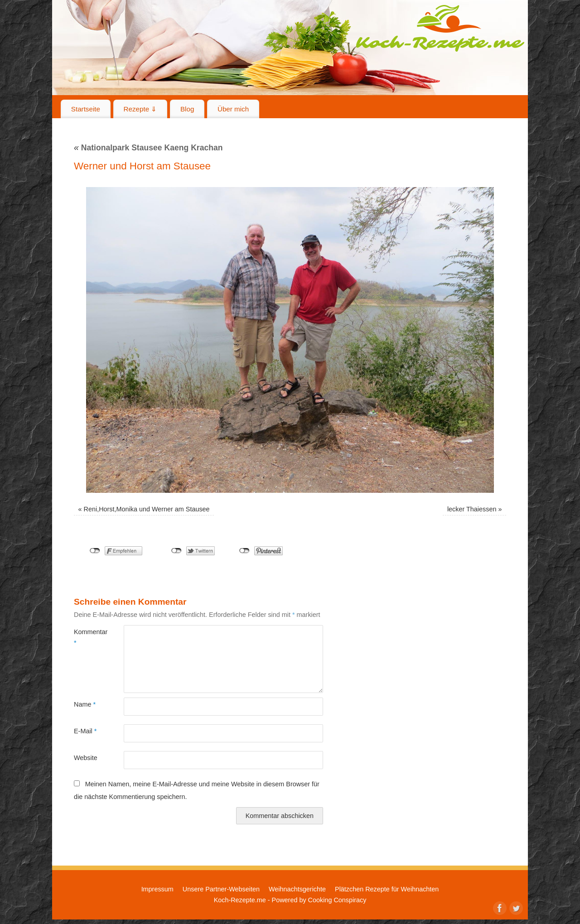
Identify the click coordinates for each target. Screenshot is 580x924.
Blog (187, 109)
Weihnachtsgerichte (297, 889)
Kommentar (86, 637)
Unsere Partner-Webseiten (221, 889)
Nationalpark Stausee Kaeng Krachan (148, 148)
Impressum (157, 889)
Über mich (233, 109)
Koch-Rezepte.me (440, 28)
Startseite (86, 109)
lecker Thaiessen (472, 509)
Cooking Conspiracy (337, 900)
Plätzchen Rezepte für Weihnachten (387, 889)
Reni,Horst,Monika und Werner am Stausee (147, 509)
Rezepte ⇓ (140, 109)
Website (86, 758)
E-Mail (85, 731)
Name (85, 704)
